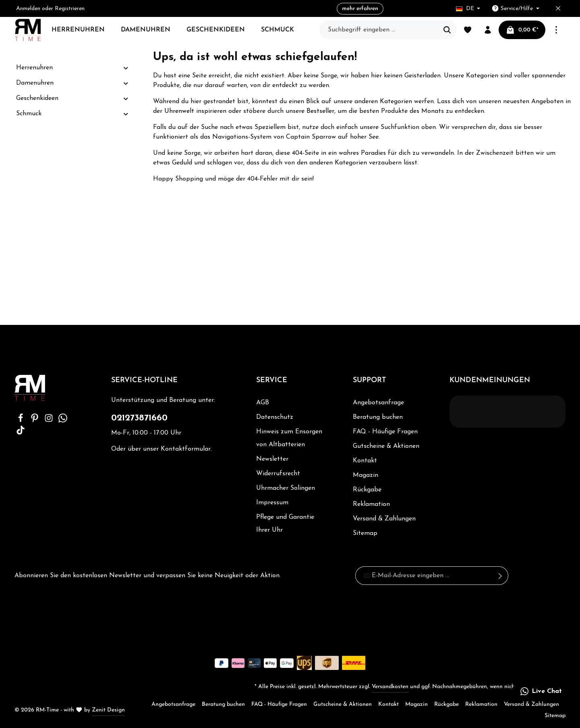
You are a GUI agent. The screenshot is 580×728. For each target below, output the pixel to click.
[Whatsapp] (63, 421)
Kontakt (365, 461)
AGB (263, 403)
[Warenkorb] (522, 30)
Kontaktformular (186, 449)
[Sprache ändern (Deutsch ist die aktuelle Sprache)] (468, 9)
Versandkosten (390, 687)
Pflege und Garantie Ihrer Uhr (285, 524)
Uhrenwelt (179, 111)
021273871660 (139, 418)
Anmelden (28, 9)
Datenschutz (275, 417)
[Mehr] (556, 30)
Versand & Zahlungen (384, 519)
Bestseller (320, 111)
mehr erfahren (362, 9)
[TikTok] (21, 433)
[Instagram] (50, 421)
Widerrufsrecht (278, 474)
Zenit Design (108, 710)
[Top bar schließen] (558, 9)
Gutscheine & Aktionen (386, 446)
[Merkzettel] (468, 30)
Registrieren (70, 9)
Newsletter (272, 459)
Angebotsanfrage (378, 403)
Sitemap (365, 533)
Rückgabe (367, 490)
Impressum (272, 503)
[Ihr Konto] (488, 30)
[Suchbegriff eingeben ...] (379, 30)
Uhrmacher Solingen (286, 488)
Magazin (366, 475)
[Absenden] (500, 576)
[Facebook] (22, 421)
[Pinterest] (36, 421)
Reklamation (371, 504)
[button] (126, 68)
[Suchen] (447, 30)
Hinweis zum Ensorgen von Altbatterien (289, 438)
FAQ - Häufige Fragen (385, 432)
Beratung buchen (378, 417)
